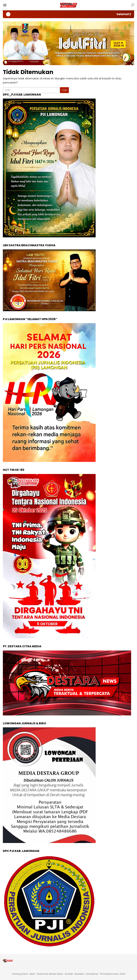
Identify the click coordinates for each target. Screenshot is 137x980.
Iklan (32, 974)
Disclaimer (92, 974)
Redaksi (79, 974)
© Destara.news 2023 (113, 974)
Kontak (69, 974)
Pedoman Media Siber (50, 974)
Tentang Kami (20, 974)
